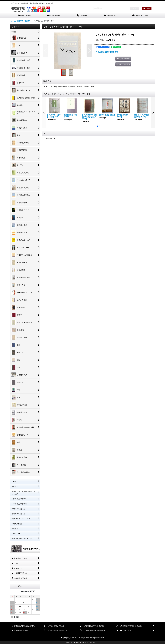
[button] (46, 51)
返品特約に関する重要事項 (107, 52)
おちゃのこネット (78, 642)
